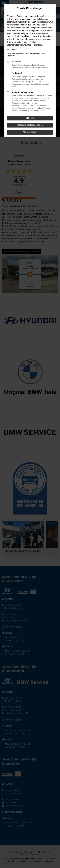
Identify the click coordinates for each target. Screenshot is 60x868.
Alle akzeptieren (30, 132)
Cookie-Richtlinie (35, 45)
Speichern (30, 118)
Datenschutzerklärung (16, 45)
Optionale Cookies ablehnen (30, 125)
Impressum (12, 49)
